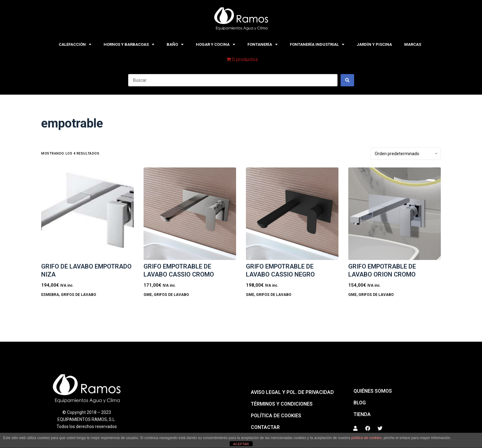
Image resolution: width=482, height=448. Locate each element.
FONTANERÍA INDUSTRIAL (317, 44)
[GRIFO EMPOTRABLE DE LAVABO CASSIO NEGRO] (292, 214)
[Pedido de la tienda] (406, 154)
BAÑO (175, 44)
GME (148, 295)
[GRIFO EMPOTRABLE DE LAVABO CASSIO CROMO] (190, 214)
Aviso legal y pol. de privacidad (292, 392)
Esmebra (50, 295)
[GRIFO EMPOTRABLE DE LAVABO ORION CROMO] (395, 214)
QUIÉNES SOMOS (373, 391)
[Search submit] (347, 80)
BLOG (360, 403)
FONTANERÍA (263, 44)
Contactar (265, 427)
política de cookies (367, 438)
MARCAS (413, 44)
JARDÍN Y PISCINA (374, 44)
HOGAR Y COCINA (215, 44)
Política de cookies (276, 416)
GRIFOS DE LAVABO (79, 295)
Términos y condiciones (282, 404)
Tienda (362, 414)
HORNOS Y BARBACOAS (129, 44)
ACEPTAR (241, 444)
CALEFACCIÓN (75, 44)
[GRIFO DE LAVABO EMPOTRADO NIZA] (87, 214)
